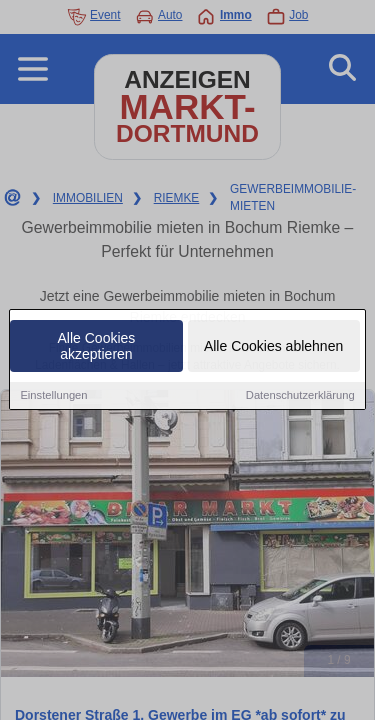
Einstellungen (53, 397)
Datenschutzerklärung (300, 397)
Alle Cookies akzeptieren (97, 348)
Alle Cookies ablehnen (273, 348)
